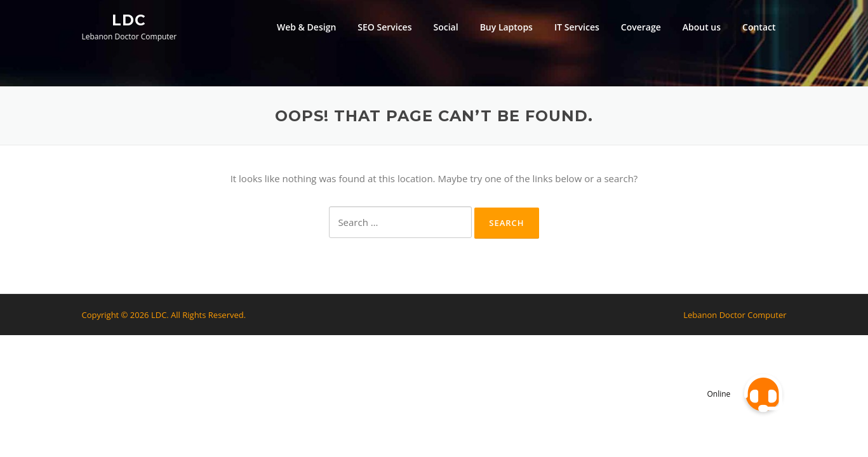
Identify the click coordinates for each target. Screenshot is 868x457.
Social (446, 27)
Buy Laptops (506, 27)
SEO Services (384, 27)
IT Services (577, 27)
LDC (129, 20)
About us (702, 27)
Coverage (641, 27)
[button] (763, 394)
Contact (759, 27)
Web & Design (306, 27)
